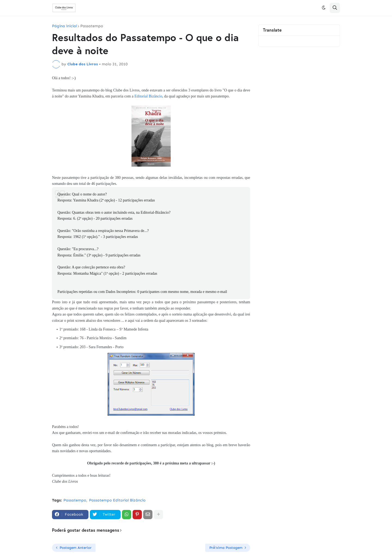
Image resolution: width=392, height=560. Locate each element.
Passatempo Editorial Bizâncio (117, 500)
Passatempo (92, 26)
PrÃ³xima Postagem (226, 548)
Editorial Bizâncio (148, 96)
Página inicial (64, 26)
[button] (324, 8)
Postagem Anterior (76, 548)
